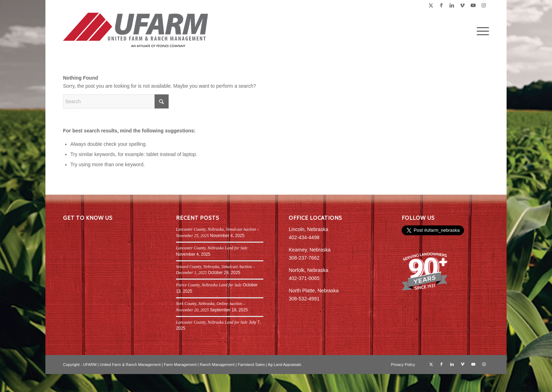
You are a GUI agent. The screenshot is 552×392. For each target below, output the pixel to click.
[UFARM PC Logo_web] (136, 31)
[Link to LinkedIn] (452, 5)
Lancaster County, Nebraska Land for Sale (212, 248)
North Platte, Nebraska (314, 291)
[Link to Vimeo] (462, 5)
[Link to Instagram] (484, 5)
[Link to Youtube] (473, 5)
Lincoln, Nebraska (308, 229)
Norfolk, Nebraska (308, 270)
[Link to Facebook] (441, 5)
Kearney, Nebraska (310, 250)
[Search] (116, 101)
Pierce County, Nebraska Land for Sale (209, 285)
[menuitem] (481, 31)
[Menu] (481, 31)
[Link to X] (431, 5)
